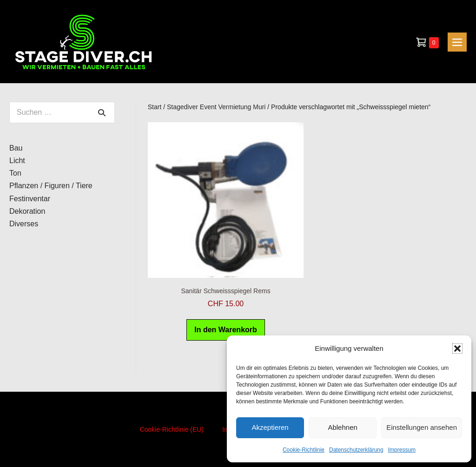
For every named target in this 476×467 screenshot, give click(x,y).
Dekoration (27, 211)
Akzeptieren (270, 427)
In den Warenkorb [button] (226, 330)
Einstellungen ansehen (422, 427)
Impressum (402, 450)
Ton (15, 173)
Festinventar (30, 199)
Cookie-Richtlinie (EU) (172, 429)
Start (155, 107)
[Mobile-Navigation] (457, 42)
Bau (16, 148)
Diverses (24, 224)
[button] (457, 349)
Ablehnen (342, 427)
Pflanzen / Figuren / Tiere (51, 186)
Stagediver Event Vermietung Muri (216, 107)
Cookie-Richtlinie (304, 450)
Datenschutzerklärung (356, 450)
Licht (17, 161)
